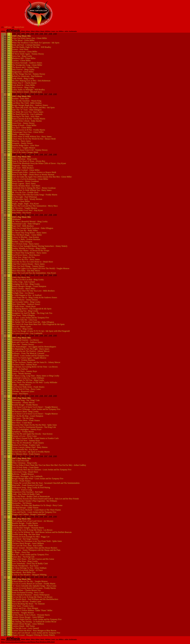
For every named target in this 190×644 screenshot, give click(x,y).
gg (9, 36)
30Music (3, 31)
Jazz (57, 31)
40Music (13, 30)
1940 (14, 34)
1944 (32, 34)
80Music (38, 31)
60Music (28, 31)
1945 (37, 34)
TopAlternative (73, 31)
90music (42, 31)
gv (5, 36)
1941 (19, 34)
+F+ (2, 27)
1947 (46, 34)
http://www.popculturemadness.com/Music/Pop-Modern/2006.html (28, 642)
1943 (28, 34)
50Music (23, 31)
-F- (13, 27)
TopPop (66, 31)
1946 (41, 34)
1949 (55, 34)
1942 (23, 34)
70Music (33, 31)
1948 (50, 34)
